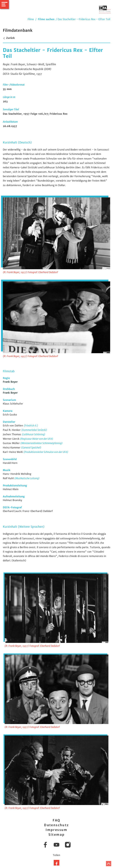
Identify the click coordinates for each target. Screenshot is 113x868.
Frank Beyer (10, 382)
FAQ (56, 820)
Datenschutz (56, 825)
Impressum (56, 830)
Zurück (9, 38)
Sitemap (57, 835)
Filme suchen (46, 19)
